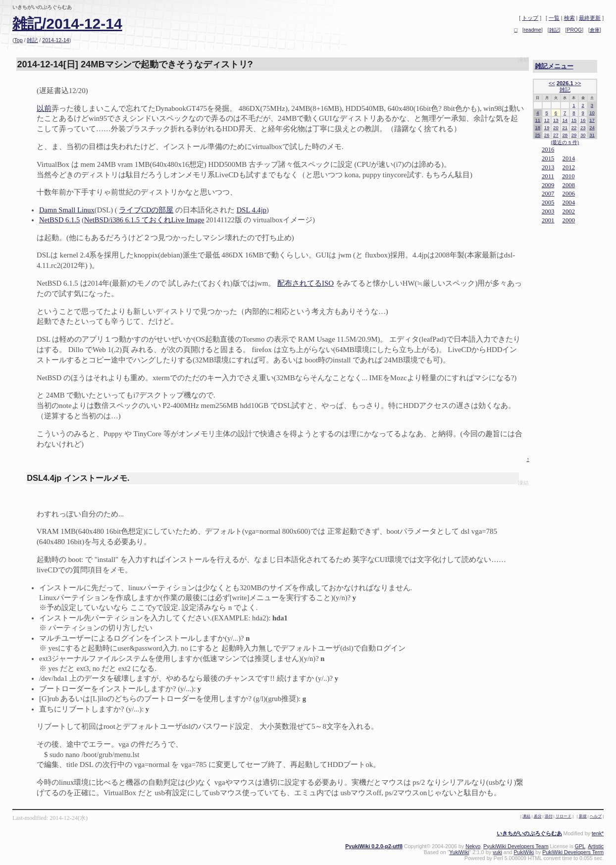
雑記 (32, 40)
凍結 (523, 60)
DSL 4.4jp (252, 210)
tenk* (598, 833)
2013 (548, 167)
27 (556, 135)
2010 (568, 176)
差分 (538, 816)
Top (18, 40)
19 (547, 127)
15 (574, 120)
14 (565, 120)
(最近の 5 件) (565, 142)
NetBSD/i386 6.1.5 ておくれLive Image (144, 220)
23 (583, 127)
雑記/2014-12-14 (67, 24)
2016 (548, 150)
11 (538, 120)
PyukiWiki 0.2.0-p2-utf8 (374, 846)
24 (592, 127)
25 (538, 135)
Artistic (596, 846)
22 (574, 127)
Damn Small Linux (67, 210)
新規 (583, 816)
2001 (548, 220)
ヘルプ (596, 816)
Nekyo (473, 846)
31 (592, 135)
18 (538, 127)
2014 (569, 158)
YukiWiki (459, 852)
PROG (575, 30)
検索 (569, 18)
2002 (569, 211)
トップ (530, 18)
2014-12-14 (55, 40)
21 (565, 127)
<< (552, 83)
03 (551, 211)
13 (556, 120)
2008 (569, 185)
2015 (548, 158)
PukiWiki (524, 852)
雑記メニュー (554, 66)
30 (583, 135)
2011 (548, 176)
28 (565, 135)
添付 (549, 816)
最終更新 (590, 18)
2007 (548, 194)
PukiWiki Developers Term (573, 852)
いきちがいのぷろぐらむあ (529, 833)
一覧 (554, 18)
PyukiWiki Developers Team (516, 846)
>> (578, 83)
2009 (548, 185)
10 (592, 113)
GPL (580, 846)
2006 (569, 194)
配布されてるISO (306, 283)
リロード (564, 816)
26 (547, 135)
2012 (569, 167)
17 (592, 120)
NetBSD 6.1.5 (59, 220)
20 (556, 127)
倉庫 (595, 30)
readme (533, 30)
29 (574, 135)
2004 (569, 203)
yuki (497, 852)
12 (547, 120)
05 (551, 203)
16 (583, 120)
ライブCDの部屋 (146, 210)
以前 (44, 108)
